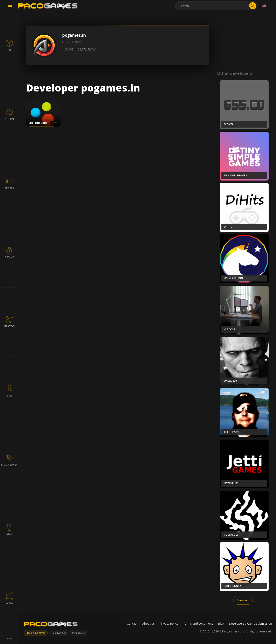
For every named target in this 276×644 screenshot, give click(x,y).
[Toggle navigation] (10, 7)
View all (243, 600)
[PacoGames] (51, 625)
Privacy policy (169, 623)
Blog (221, 623)
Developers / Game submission (250, 623)
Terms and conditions (198, 623)
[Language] (267, 6)
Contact (132, 623)
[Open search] (253, 6)
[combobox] (216, 6)
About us (149, 623)
